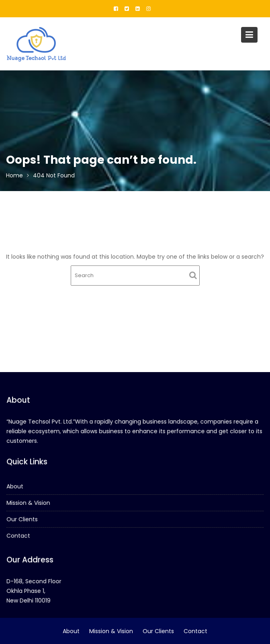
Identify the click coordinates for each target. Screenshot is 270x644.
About (16, 486)
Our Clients (23, 519)
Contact (19, 535)
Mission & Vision (29, 503)
